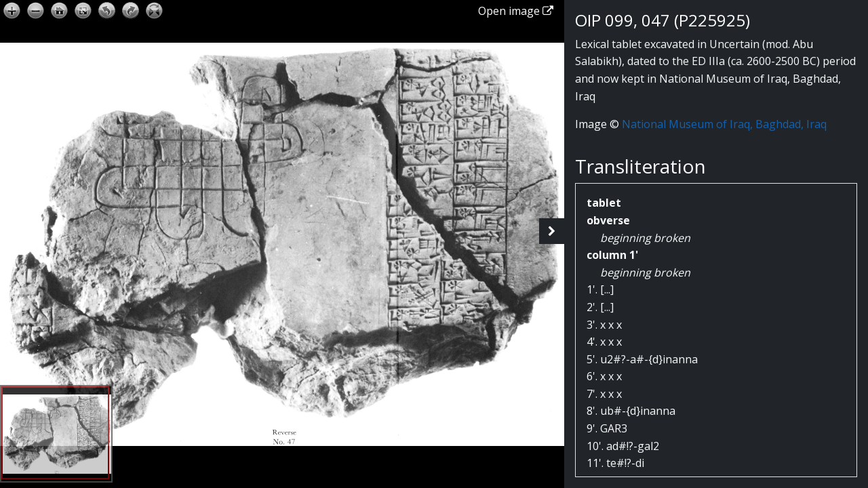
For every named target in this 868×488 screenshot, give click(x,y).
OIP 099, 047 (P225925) (663, 20)
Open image (516, 11)
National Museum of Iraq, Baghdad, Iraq (724, 124)
